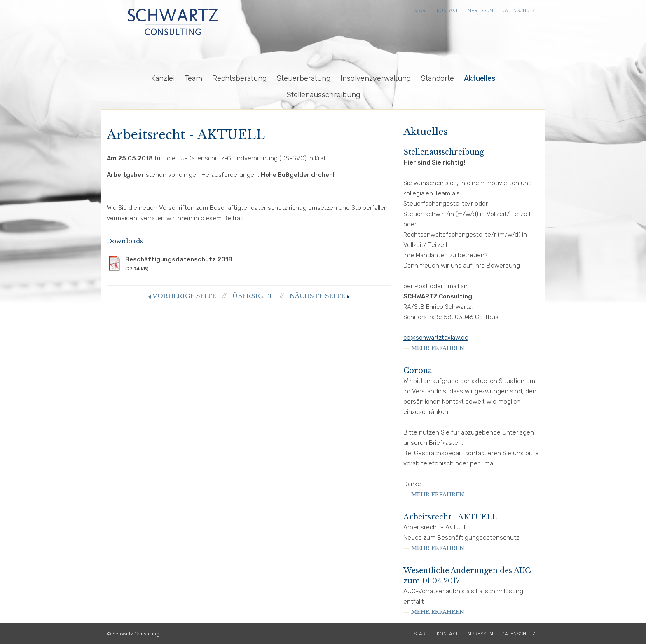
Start (421, 10)
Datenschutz (518, 10)
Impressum (480, 10)
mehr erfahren (438, 348)
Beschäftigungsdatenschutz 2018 (249, 264)
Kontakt (447, 10)
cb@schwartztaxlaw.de (436, 338)
